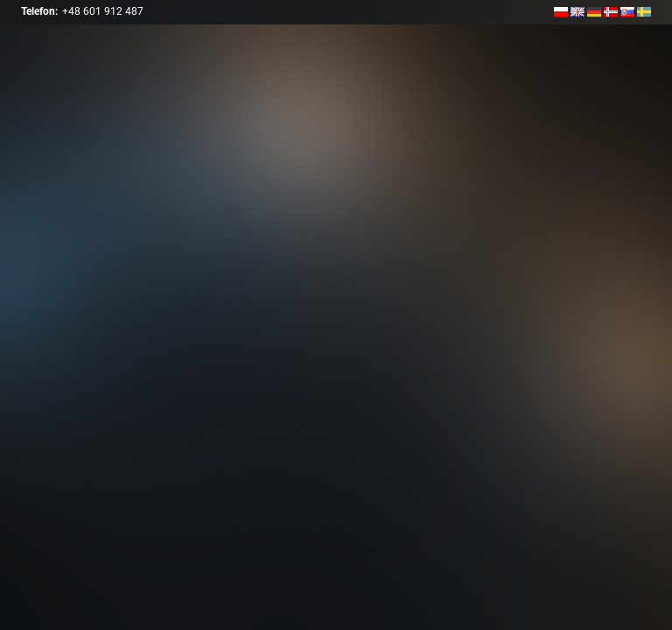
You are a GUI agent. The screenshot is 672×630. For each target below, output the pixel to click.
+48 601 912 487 (103, 11)
